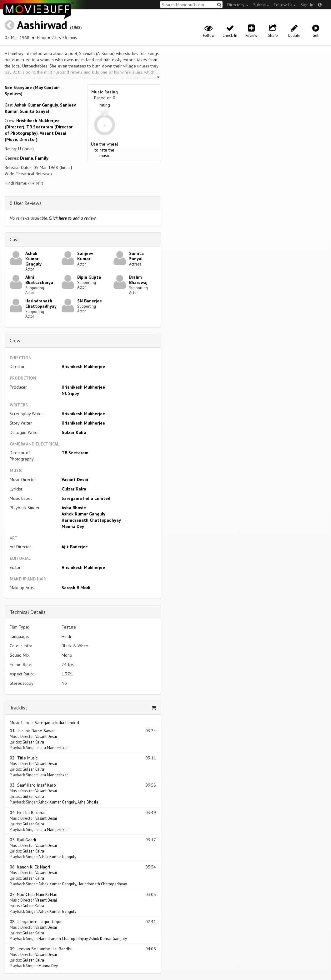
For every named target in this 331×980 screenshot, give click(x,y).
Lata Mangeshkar (53, 748)
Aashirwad (42, 25)
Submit (261, 5)
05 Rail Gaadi (23, 840)
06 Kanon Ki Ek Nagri (30, 867)
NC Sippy (70, 393)
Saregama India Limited (86, 498)
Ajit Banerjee (75, 547)
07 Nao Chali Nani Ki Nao (34, 894)
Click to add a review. (73, 218)
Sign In (307, 5)
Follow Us (285, 5)
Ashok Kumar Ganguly (36, 105)
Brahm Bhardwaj (138, 280)
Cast (15, 239)
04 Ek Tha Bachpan (28, 813)
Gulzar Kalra (74, 432)
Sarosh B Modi (76, 588)
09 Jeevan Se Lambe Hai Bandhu (41, 949)
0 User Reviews (26, 203)
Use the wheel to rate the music (105, 150)
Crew (15, 341)
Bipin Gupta (89, 277)
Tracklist (19, 708)
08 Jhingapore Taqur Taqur (36, 922)
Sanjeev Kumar (85, 256)
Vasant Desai (75, 480)
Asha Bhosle (74, 508)
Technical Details (28, 612)
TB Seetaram (75, 453)
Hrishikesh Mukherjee (83, 366)
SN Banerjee (90, 301)
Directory (238, 5)
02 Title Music (24, 758)
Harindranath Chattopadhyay (41, 303)
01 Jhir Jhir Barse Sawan (33, 731)
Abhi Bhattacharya (39, 280)
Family (42, 158)
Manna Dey (73, 526)
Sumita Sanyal (34, 111)
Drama (27, 158)
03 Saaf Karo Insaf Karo (33, 785)
